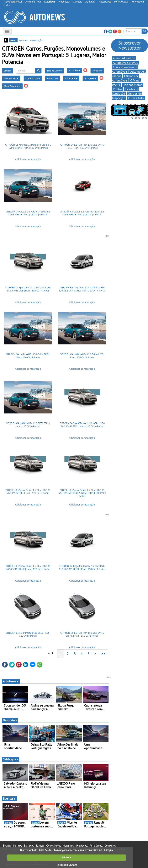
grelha (13, 40)
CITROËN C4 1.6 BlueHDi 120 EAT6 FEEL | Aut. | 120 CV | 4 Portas (28, 425)
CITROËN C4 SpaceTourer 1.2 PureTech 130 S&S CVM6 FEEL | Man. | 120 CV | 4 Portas (82, 425)
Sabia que (11, 759)
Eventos (9, 798)
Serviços (40, 846)
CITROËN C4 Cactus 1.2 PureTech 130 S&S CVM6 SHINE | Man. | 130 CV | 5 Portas (82, 213)
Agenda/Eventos (124, 58)
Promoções (82, 846)
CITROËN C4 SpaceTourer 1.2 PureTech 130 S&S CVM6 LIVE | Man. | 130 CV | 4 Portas (28, 289)
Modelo (97, 71)
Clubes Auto (136, 98)
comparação (36, 40)
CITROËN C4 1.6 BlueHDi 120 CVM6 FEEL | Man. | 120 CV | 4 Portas (28, 356)
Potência (53, 78)
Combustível (11, 78)
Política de (67, 865)
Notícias (18, 846)
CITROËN (75, 70)
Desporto (10, 720)
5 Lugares (90, 78)
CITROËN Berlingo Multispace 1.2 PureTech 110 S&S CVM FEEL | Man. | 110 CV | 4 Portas (82, 568)
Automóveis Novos (125, 63)
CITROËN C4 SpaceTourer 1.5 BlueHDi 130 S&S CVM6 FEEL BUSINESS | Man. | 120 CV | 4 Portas (82, 493)
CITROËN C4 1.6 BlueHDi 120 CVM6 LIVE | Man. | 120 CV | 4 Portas (82, 356)
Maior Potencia (12, 86)
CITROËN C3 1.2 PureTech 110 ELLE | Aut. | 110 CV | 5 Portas (28, 634)
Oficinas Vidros (132, 85)
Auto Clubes (96, 846)
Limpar (7, 71)
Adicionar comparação (28, 159)
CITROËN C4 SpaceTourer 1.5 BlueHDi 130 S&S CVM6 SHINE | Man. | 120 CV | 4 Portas (28, 568)
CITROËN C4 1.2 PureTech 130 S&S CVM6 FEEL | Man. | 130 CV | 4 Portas (82, 146)
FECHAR (67, 857)
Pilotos (118, 89)
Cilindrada (71, 78)
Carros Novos (54, 846)
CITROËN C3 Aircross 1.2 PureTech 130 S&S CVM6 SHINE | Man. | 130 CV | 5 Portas (28, 146)
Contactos (110, 846)
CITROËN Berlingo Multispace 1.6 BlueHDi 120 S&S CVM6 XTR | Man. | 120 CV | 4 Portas (82, 289)
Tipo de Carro (54, 71)
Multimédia (69, 846)
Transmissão (33, 78)
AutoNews (11, 681)
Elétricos (29, 846)
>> (103, 654)
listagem (23, 40)
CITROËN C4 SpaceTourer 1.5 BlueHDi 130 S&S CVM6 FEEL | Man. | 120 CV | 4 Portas (28, 492)
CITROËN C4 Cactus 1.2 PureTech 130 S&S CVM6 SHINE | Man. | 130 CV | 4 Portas (28, 213)
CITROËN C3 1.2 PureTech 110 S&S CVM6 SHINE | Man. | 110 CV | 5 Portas (82, 634)
